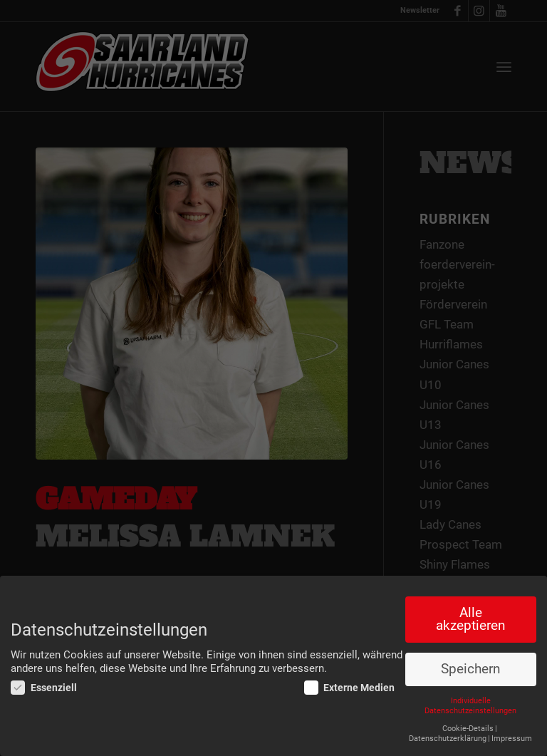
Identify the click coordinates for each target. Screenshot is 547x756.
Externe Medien (350, 688)
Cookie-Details (468, 729)
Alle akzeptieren (470, 620)
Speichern (470, 669)
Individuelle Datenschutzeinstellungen (470, 706)
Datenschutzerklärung (448, 739)
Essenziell (44, 688)
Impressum (512, 739)
